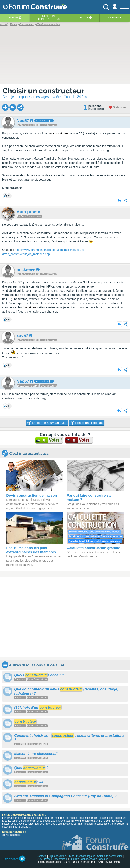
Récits (49, 18)
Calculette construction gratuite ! (94, 548)
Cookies (104, 859)
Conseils (115, 18)
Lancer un (47, 423)
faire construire (58, 133)
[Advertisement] (65, 617)
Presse (48, 859)
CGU (39, 859)
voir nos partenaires (11, 835)
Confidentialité (89, 859)
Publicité (74, 859)
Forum (13, 18)
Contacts (41, 856)
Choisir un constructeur (43, 91)
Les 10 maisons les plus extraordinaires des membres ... (33, 550)
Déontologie (61, 859)
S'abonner (118, 107)
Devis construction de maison (32, 495)
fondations (30, 307)
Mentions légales (86, 856)
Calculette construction (110, 856)
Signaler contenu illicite (61, 856)
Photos (83, 18)
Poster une (87, 423)
